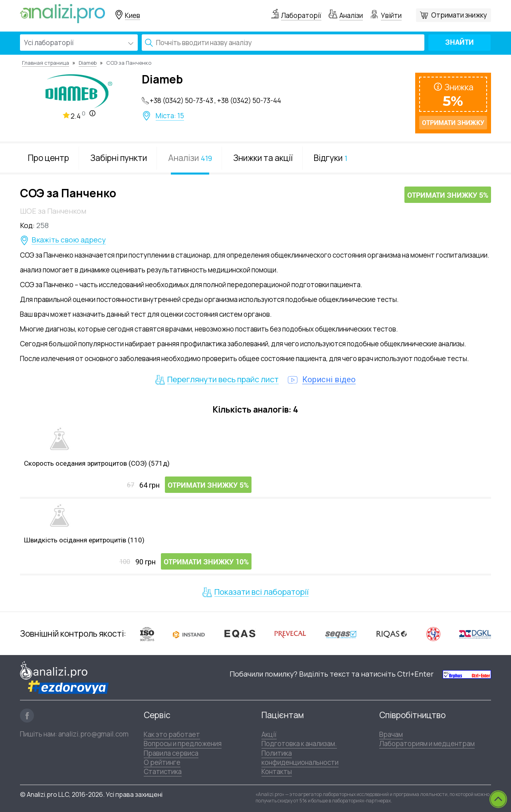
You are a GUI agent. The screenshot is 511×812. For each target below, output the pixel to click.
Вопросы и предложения (183, 744)
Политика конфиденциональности (300, 758)
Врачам (391, 734)
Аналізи (351, 15)
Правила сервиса (171, 753)
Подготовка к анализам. (299, 744)
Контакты (277, 771)
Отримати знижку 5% (448, 195)
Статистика (163, 771)
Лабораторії (301, 15)
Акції (269, 734)
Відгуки (331, 158)
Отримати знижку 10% (206, 562)
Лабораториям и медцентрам (427, 744)
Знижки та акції (263, 158)
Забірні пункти (119, 158)
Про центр (49, 158)
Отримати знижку (459, 15)
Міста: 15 (170, 116)
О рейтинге (162, 762)
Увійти (391, 15)
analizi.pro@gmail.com (93, 734)
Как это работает (172, 734)
